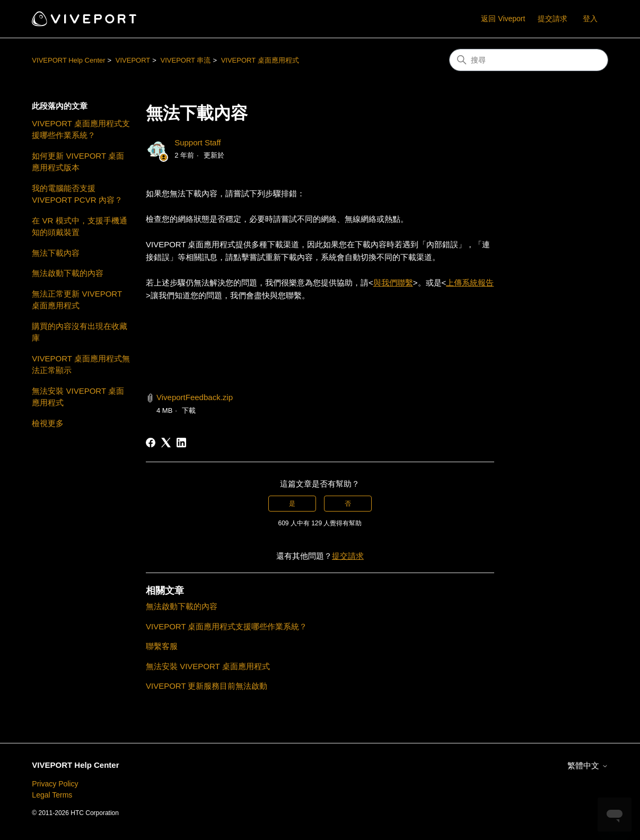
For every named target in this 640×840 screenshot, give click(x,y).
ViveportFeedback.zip (195, 397)
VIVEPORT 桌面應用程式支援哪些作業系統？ (81, 129)
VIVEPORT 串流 (186, 60)
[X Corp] (166, 443)
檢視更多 (48, 423)
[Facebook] (151, 443)
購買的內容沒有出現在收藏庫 (80, 332)
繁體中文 (588, 765)
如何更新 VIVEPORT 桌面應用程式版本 (78, 162)
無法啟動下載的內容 (68, 273)
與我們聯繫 (393, 283)
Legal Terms (52, 795)
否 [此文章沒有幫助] (348, 504)
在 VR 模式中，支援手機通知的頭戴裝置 (79, 227)
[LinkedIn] (181, 443)
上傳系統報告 (470, 283)
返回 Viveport (503, 19)
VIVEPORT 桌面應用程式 (260, 60)
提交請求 (553, 19)
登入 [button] (590, 19)
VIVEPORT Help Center (68, 60)
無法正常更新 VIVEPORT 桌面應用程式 (77, 300)
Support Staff (198, 142)
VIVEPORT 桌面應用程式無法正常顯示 (81, 365)
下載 (189, 410)
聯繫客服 (162, 646)
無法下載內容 (56, 253)
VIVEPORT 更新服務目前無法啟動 (207, 686)
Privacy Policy (55, 784)
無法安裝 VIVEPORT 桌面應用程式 (78, 397)
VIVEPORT (133, 60)
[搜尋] (529, 60)
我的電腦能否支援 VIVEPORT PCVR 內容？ (77, 194)
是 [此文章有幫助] (292, 504)
